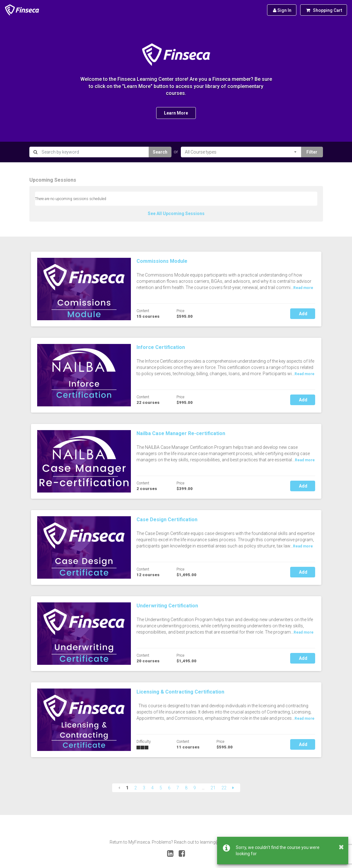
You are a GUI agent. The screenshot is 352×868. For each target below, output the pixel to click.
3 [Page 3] (144, 788)
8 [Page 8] (186, 788)
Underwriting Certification (167, 606)
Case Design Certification (167, 520)
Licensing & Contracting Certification (180, 692)
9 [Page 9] (195, 788)
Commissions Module (162, 261)
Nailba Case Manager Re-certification (181, 433)
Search (160, 152)
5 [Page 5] (161, 788)
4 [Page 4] (152, 788)
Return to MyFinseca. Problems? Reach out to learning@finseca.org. (176, 842)
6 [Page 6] (169, 788)
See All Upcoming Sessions (176, 213)
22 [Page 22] (224, 788)
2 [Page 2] (136, 788)
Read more (303, 288)
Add (303, 314)
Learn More (176, 113)
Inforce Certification (161, 347)
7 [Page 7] (178, 788)
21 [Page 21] (213, 788)
